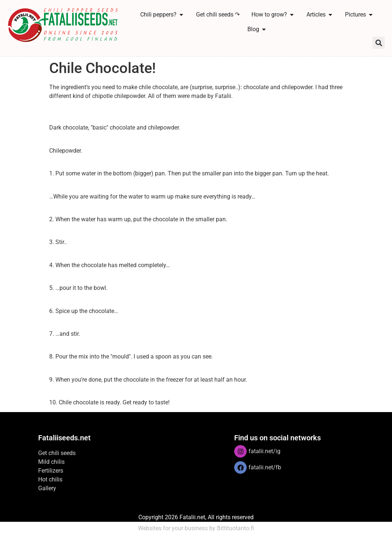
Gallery (47, 488)
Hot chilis (50, 479)
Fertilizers (51, 471)
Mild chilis (51, 462)
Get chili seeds (57, 453)
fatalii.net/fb (265, 467)
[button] (379, 43)
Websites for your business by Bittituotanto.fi (196, 528)
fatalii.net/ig (264, 451)
